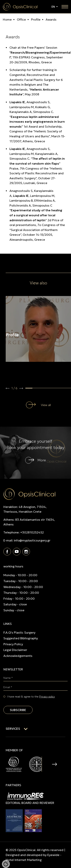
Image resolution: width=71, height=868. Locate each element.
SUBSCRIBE (18, 710)
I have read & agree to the (31, 697)
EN (53, 7)
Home (7, 19)
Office (21, 19)
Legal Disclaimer (15, 650)
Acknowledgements (18, 656)
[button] (8, 388)
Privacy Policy (13, 644)
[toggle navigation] (65, 7)
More (42, 460)
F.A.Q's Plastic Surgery (19, 632)
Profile (35, 19)
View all (46, 405)
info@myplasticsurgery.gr (32, 540)
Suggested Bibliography (21, 638)
